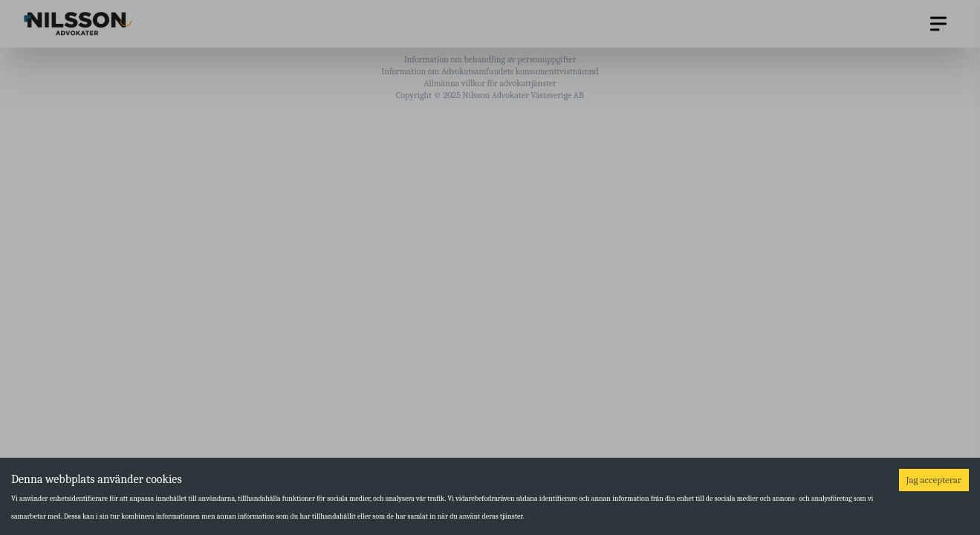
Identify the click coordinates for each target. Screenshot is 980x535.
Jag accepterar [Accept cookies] (934, 480)
